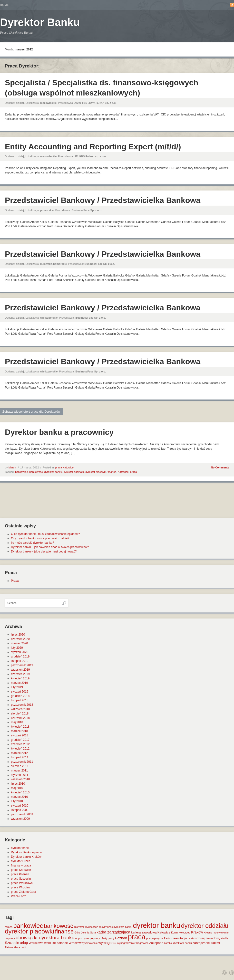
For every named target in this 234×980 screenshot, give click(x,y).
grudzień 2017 (20, 740)
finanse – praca (21, 866)
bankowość (36, 472)
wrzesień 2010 (20, 779)
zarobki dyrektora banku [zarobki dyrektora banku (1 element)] (178, 943)
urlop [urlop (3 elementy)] (24, 943)
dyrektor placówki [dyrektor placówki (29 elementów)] (29, 931)
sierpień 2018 (20, 714)
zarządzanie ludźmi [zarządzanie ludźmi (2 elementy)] (206, 943)
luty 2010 (17, 801)
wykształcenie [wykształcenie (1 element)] (90, 943)
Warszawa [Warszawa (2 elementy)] (36, 943)
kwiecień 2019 (20, 678)
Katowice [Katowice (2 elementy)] (164, 932)
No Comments (220, 467)
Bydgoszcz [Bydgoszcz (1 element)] (92, 927)
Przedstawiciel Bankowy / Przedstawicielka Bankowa (103, 200)
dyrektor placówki (96, 472)
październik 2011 (22, 762)
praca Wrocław (21, 887)
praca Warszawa (22, 883)
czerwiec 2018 (20, 718)
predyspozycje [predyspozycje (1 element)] (155, 938)
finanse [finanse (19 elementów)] (64, 931)
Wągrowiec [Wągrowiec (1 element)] (142, 943)
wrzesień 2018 (20, 709)
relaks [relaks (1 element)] (191, 938)
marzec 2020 (19, 643)
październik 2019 (22, 665)
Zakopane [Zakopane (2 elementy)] (156, 943)
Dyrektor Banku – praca (26, 852)
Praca (15, 581)
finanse (112, 472)
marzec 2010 (19, 797)
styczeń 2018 (20, 735)
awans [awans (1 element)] (9, 927)
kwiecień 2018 (20, 727)
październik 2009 (22, 814)
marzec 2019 (19, 683)
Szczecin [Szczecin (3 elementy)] (12, 943)
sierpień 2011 (20, 766)
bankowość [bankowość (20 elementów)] (58, 926)
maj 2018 (17, 722)
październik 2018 (22, 705)
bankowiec (21, 472)
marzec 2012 (19, 753)
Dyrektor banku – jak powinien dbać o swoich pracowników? (50, 547)
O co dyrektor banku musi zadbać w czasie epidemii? (45, 534)
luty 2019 (17, 687)
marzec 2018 (19, 731)
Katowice (123, 472)
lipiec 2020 (18, 635)
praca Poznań (20, 874)
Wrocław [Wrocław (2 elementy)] (75, 943)
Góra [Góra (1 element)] (78, 932)
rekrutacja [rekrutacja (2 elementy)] (180, 938)
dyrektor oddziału (74, 472)
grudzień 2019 (20, 657)
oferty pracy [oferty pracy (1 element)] (107, 938)
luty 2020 (17, 648)
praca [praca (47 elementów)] (137, 937)
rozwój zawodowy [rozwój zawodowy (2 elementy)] (208, 938)
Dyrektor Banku (40, 22)
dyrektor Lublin (21, 861)
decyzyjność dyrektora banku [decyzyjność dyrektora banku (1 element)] (115, 927)
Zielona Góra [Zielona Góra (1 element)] (12, 947)
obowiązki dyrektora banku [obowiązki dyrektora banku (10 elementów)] (45, 938)
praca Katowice (64, 467)
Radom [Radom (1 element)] (168, 938)
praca (134, 472)
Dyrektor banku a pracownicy (59, 432)
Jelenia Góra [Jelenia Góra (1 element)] (88, 932)
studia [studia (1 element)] (224, 938)
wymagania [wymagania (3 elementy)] (107, 943)
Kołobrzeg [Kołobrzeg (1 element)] (185, 932)
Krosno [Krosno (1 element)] (208, 932)
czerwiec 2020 (20, 639)
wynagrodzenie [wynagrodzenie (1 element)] (126, 943)
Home (5, 5)
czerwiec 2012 (20, 744)
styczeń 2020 (20, 652)
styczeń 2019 (20, 692)
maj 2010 (17, 788)
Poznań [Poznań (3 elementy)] (121, 938)
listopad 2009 (20, 810)
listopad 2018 (20, 700)
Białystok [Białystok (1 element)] (79, 927)
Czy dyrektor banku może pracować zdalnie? (40, 538)
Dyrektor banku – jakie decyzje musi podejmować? (44, 552)
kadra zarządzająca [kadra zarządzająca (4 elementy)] (113, 932)
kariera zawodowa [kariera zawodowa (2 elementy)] (144, 932)
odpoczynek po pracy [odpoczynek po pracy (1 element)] (88, 938)
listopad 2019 (20, 661)
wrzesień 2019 (20, 670)
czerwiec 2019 (20, 674)
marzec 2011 (19, 771)
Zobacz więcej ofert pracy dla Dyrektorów (31, 412)
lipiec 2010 (18, 784)
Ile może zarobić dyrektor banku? (33, 543)
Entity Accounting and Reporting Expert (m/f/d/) (93, 147)
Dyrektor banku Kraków (26, 857)
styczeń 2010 (20, 806)
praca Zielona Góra (24, 892)
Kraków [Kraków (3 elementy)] (197, 932)
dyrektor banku (53, 472)
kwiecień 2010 (20, 792)
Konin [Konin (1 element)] (174, 932)
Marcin (13, 467)
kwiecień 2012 (20, 749)
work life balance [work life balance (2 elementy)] (56, 943)
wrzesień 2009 (20, 819)
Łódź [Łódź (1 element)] (24, 947)
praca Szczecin (21, 879)
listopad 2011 (20, 757)
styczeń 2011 (20, 775)
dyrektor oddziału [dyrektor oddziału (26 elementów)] (205, 926)
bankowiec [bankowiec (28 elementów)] (28, 926)
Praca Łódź (18, 896)
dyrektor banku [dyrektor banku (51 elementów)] (156, 925)
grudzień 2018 (20, 696)
